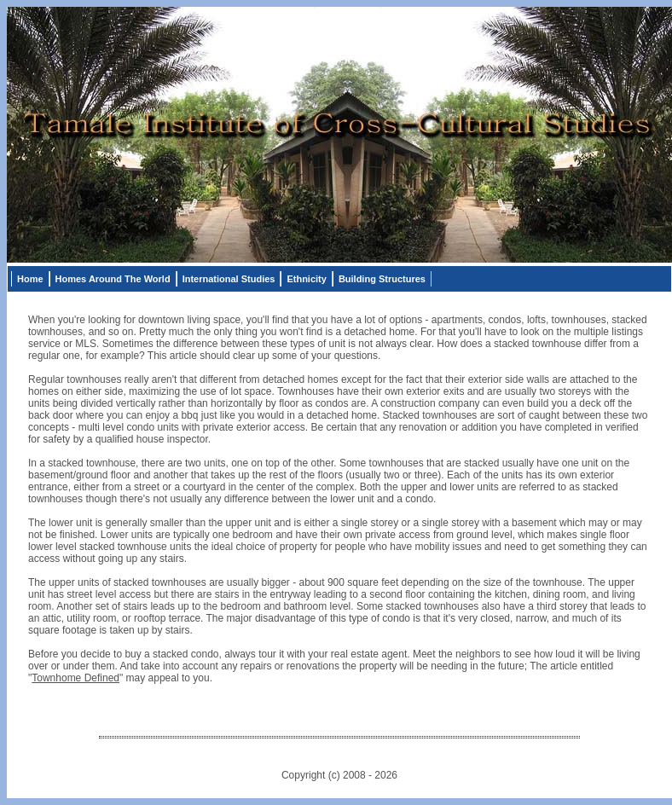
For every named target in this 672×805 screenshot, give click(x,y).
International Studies (229, 279)
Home (30, 279)
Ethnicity (306, 279)
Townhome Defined (75, 678)
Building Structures (382, 279)
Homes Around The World (113, 279)
